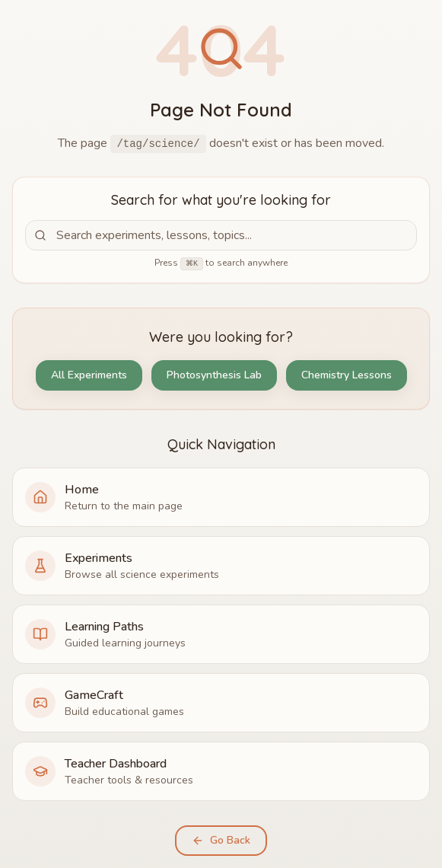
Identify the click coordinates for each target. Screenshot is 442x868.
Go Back (221, 840)
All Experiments (89, 375)
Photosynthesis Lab (214, 375)
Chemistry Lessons (347, 375)
